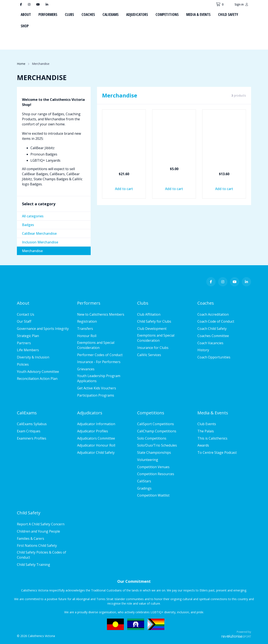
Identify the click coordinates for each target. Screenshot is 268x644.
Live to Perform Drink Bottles (224, 161)
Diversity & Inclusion (33, 357)
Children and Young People (38, 531)
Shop (25, 26)
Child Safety (228, 14)
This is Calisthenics (212, 438)
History (203, 350)
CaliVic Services (149, 355)
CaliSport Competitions (156, 424)
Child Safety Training (33, 565)
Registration (87, 321)
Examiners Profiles (32, 438)
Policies (23, 364)
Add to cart (124, 189)
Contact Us (26, 314)
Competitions (167, 14)
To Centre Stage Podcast (217, 452)
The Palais (206, 431)
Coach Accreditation (213, 314)
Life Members (28, 350)
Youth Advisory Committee (38, 372)
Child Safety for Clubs (154, 321)
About (26, 14)
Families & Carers (31, 539)
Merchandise (32, 251)
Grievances (86, 369)
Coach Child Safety (212, 329)
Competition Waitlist (153, 495)
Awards (203, 445)
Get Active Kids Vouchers (97, 388)
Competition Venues (153, 467)
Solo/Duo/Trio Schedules (157, 445)
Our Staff (24, 321)
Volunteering (148, 460)
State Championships (154, 452)
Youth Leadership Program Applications (99, 378)
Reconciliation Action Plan (37, 379)
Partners (24, 343)
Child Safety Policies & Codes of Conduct (42, 555)
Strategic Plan (28, 336)
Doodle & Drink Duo (124, 161)
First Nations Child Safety (37, 545)
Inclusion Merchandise (40, 242)
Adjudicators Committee (96, 438)
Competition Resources (156, 474)
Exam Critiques (29, 431)
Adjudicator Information (96, 424)
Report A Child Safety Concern (41, 524)
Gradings (144, 488)
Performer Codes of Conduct (100, 355)
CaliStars (144, 481)
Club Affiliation (149, 314)
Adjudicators (137, 14)
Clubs (69, 14)
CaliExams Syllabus (32, 424)
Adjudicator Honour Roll (96, 445)
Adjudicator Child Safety (96, 452)
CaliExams (111, 14)
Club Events (207, 424)
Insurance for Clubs (153, 348)
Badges (28, 225)
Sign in (241, 4)
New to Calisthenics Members (101, 314)
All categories (33, 216)
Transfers (85, 329)
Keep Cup (174, 158)
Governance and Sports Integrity (43, 329)
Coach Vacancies (210, 343)
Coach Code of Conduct (216, 321)
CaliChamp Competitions (157, 431)
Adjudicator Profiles (93, 431)
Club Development (152, 329)
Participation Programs (96, 395)
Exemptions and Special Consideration (96, 345)
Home (21, 64)
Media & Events (198, 14)
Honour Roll (87, 336)
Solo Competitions (152, 438)
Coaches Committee (213, 336)
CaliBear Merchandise (39, 233)
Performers (48, 14)
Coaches (88, 14)
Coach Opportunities (214, 357)
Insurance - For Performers (99, 362)
